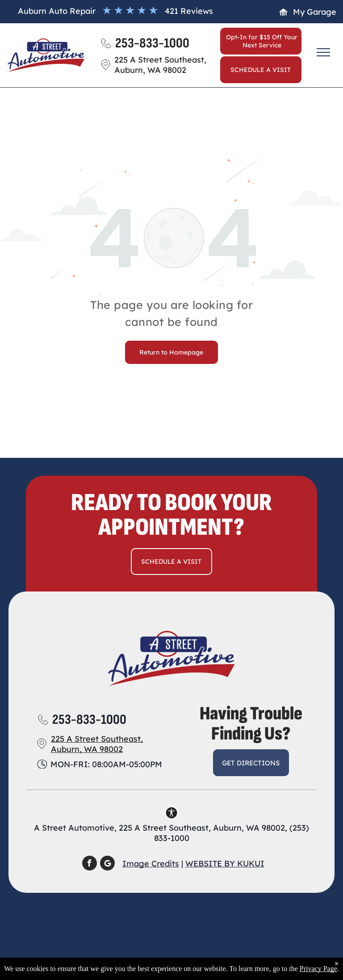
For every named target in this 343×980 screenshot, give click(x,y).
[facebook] (90, 864)
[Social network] (107, 864)
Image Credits (151, 864)
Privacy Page (318, 969)
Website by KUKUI (225, 864)
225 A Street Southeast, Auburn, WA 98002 (97, 744)
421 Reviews (189, 11)
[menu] (323, 52)
